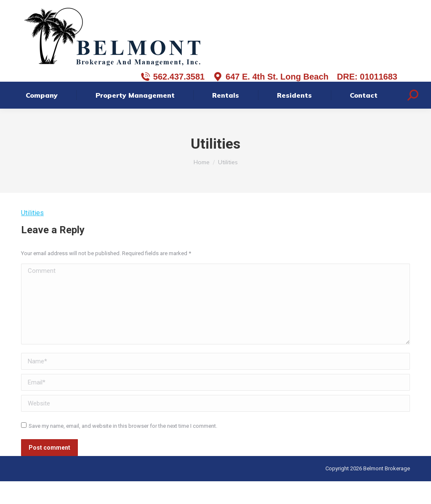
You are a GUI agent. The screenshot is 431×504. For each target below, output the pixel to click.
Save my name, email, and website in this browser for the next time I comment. (123, 449)
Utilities (32, 236)
